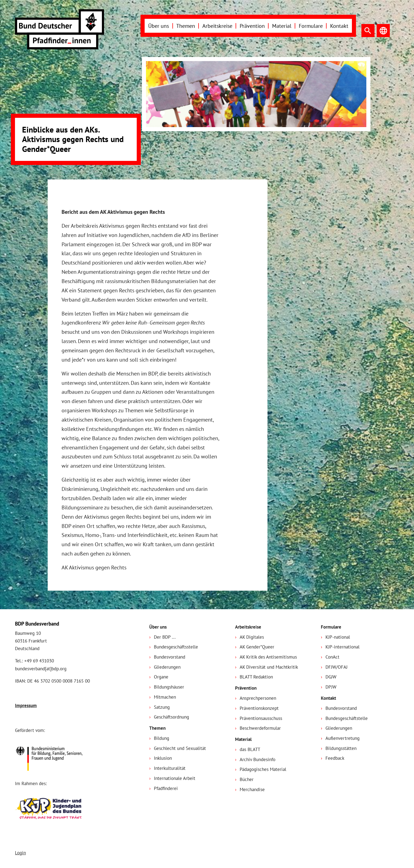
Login (20, 853)
